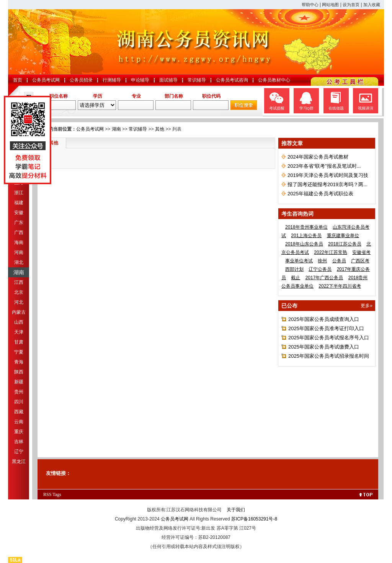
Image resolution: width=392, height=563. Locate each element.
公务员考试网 (46, 80)
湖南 (19, 272)
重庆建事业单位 (343, 236)
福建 (19, 203)
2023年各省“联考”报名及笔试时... (324, 166)
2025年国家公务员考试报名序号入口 (329, 338)
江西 (19, 282)
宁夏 (19, 352)
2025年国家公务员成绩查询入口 (324, 319)
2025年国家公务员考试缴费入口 (324, 347)
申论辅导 (140, 80)
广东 (19, 223)
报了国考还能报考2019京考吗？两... (327, 184)
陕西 (19, 372)
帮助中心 (310, 5)
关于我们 (236, 510)
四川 (19, 402)
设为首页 (351, 5)
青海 (19, 362)
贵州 (19, 392)
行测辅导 (112, 80)
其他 (160, 129)
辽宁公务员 (320, 269)
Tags (57, 494)
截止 (296, 278)
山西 (19, 322)
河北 (19, 302)
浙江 (19, 193)
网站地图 (330, 5)
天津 (19, 332)
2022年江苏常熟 (331, 252)
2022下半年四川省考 (340, 286)
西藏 (19, 412)
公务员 (339, 261)
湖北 (19, 262)
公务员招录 (81, 80)
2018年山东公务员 (304, 244)
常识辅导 (197, 80)
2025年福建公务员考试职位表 (320, 194)
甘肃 (19, 342)
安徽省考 (361, 252)
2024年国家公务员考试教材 (318, 157)
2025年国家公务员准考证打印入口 (326, 328)
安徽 (19, 213)
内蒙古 (19, 312)
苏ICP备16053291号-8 (254, 519)
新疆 (19, 382)
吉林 (19, 442)
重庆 (19, 432)
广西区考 (360, 261)
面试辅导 (168, 80)
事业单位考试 (299, 261)
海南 (19, 242)
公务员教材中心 (274, 80)
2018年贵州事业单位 (306, 227)
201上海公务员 (306, 236)
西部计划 (294, 269)
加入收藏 (372, 5)
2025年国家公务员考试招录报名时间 (329, 356)
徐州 (322, 261)
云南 (19, 422)
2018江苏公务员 (345, 244)
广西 (19, 232)
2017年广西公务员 (324, 278)
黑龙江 (19, 462)
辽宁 (19, 452)
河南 (19, 252)
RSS (47, 494)
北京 (19, 292)
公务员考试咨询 (232, 80)
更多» (367, 306)
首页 (18, 80)
